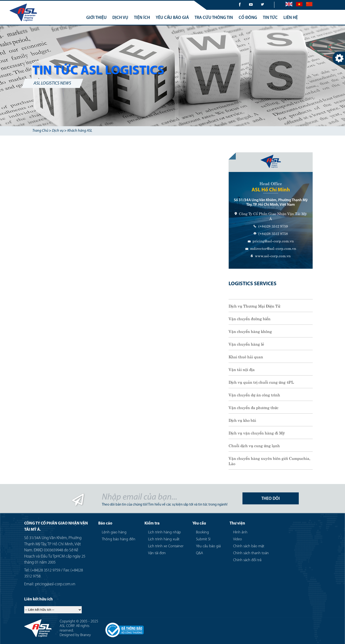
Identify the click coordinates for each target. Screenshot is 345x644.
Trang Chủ (40, 131)
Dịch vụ (58, 131)
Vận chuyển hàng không (250, 331)
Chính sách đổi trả (247, 560)
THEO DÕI (271, 499)
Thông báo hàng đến (119, 539)
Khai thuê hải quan (246, 356)
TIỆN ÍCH (142, 18)
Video (238, 539)
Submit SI (203, 539)
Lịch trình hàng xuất (164, 539)
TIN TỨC (270, 18)
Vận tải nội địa (242, 369)
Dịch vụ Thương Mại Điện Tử (254, 306)
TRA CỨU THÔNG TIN (214, 18)
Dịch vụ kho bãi (242, 420)
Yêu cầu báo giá (208, 546)
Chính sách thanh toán (251, 553)
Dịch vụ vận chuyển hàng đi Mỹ (257, 433)
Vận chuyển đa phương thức (253, 407)
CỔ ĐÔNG (248, 18)
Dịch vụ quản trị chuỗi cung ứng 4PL (261, 382)
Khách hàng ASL (80, 131)
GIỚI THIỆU (96, 18)
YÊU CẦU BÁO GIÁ (172, 18)
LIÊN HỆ (291, 18)
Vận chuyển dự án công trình (254, 394)
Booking (202, 532)
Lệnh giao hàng (114, 532)
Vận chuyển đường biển (250, 318)
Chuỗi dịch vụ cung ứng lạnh (254, 445)
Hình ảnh (240, 532)
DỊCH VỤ (120, 18)
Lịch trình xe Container (166, 546)
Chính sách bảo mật (249, 546)
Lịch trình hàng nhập (164, 532)
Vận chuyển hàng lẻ (246, 344)
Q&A (199, 553)
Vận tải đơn (157, 553)
